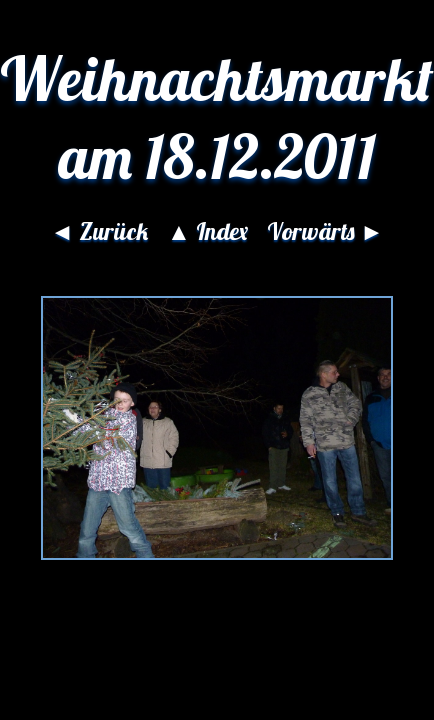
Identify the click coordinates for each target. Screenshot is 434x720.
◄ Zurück (99, 231)
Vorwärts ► (325, 231)
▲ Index (207, 231)
